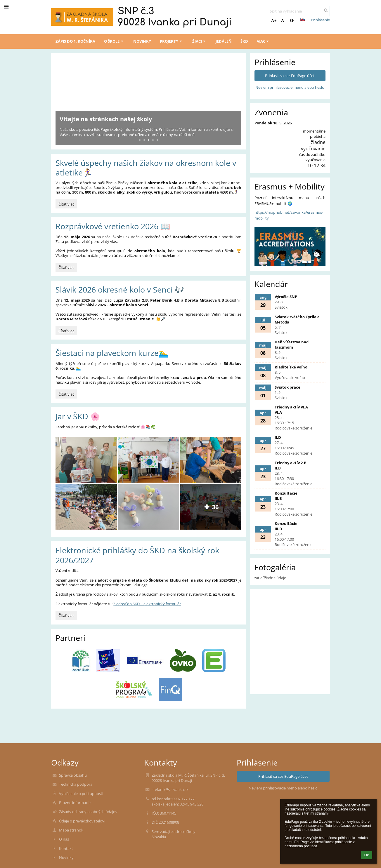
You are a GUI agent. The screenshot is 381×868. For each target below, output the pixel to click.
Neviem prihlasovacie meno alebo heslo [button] (290, 87)
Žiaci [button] (200, 41)
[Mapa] (290, 620)
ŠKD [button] (244, 41)
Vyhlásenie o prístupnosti (81, 794)
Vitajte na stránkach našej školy (106, 119)
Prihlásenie (320, 20)
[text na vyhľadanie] (299, 11)
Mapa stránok (71, 830)
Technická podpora (76, 784)
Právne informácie (75, 803)
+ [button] (274, 20)
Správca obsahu (73, 775)
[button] (302, 20)
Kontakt (66, 848)
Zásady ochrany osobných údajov (88, 812)
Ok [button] (367, 855)
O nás (64, 839)
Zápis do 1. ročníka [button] (75, 41)
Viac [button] (264, 41)
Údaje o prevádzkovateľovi (82, 821)
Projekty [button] (172, 41)
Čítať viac (67, 205)
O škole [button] (114, 41)
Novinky (66, 857)
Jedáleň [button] (224, 41)
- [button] (283, 20)
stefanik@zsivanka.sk (170, 789)
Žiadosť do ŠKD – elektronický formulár (147, 604)
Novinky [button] (142, 41)
